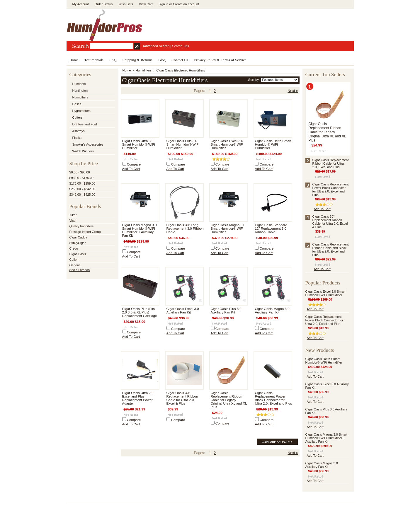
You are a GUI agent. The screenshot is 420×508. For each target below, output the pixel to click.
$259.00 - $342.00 (82, 189)
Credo (74, 248)
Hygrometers (81, 111)
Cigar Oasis (78, 254)
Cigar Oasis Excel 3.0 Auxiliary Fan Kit (183, 311)
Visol (73, 221)
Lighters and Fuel (85, 124)
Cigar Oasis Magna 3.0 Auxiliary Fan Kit (272, 311)
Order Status (104, 4)
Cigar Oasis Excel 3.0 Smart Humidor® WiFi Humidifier (227, 144)
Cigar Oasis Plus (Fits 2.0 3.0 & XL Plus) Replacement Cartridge (140, 312)
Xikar (73, 215)
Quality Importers (82, 226)
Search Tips (180, 46)
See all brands (80, 270)
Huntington (80, 91)
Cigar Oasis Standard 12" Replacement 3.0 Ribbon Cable (271, 229)
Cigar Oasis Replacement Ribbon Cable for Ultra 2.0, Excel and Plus (331, 163)
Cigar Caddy (78, 237)
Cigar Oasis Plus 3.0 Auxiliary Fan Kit (226, 311)
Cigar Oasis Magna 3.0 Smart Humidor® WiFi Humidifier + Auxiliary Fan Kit (140, 230)
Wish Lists (126, 4)
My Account (81, 4)
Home (127, 70)
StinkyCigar (78, 243)
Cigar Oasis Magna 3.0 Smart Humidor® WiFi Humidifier (228, 229)
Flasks (77, 138)
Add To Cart (131, 169)
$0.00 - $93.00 (80, 172)
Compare (134, 164)
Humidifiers (80, 97)
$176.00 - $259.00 (82, 183)
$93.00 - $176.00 (81, 178)
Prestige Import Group (85, 232)
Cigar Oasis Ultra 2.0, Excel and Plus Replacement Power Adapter (138, 398)
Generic (75, 265)
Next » (293, 91)
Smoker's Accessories (88, 144)
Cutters (78, 117)
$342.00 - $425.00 (82, 195)
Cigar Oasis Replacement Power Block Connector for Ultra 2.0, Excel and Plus (273, 398)
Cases (77, 104)
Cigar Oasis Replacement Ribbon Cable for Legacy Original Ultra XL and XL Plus (229, 400)
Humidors (79, 84)
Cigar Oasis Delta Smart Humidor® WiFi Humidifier (273, 144)
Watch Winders (83, 151)
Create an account (186, 4)
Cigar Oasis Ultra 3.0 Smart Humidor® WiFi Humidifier (139, 144)
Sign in (163, 4)
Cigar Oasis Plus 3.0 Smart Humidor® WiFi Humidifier (183, 144)
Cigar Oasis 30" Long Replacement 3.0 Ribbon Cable (185, 229)
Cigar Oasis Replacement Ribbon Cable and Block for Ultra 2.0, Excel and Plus (331, 250)
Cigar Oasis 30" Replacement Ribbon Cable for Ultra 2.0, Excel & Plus (182, 398)
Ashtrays (79, 131)
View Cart (146, 4)
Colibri (74, 260)
